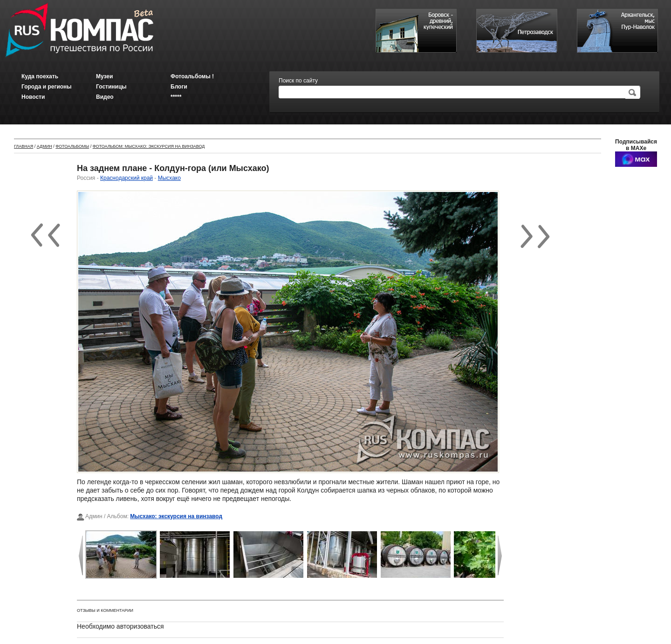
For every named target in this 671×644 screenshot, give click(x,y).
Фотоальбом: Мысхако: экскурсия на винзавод (149, 146)
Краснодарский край (127, 178)
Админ (45, 146)
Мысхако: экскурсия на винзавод (176, 516)
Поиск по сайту (298, 81)
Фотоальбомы (72, 146)
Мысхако (169, 178)
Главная (24, 146)
